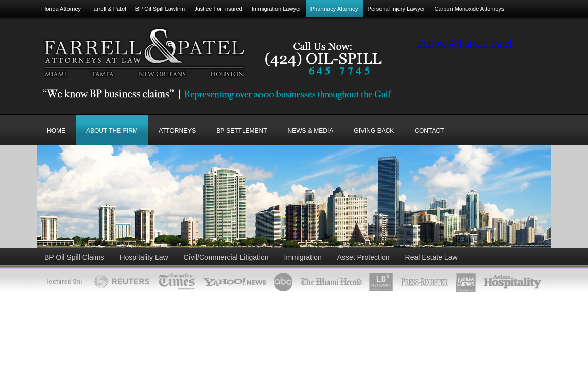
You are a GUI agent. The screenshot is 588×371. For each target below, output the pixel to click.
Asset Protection (364, 257)
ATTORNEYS (177, 131)
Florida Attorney (61, 9)
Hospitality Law (144, 257)
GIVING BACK (374, 131)
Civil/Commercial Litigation (226, 257)
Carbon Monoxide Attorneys (470, 9)
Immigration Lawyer (276, 9)
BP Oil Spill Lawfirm (160, 9)
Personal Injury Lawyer (396, 9)
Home (56, 131)
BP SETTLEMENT (241, 131)
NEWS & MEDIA (311, 131)
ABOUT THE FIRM (112, 131)
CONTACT (429, 131)
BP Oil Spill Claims (74, 257)
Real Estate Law (431, 257)
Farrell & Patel (108, 9)
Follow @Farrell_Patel (465, 43)
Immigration (303, 257)
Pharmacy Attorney (334, 9)
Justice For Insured (218, 9)
